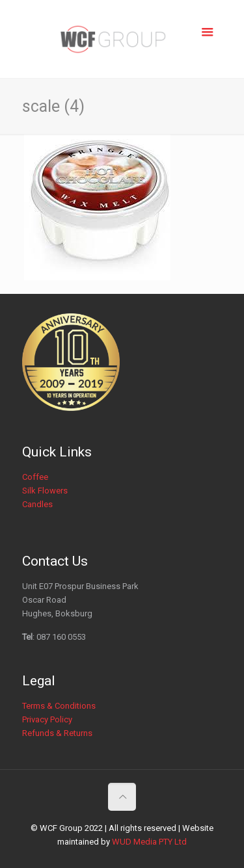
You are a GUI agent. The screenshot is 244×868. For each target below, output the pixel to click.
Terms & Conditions (59, 706)
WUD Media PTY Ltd (149, 842)
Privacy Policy (47, 719)
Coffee (35, 477)
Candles (37, 504)
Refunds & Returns (57, 733)
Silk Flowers (45, 491)
